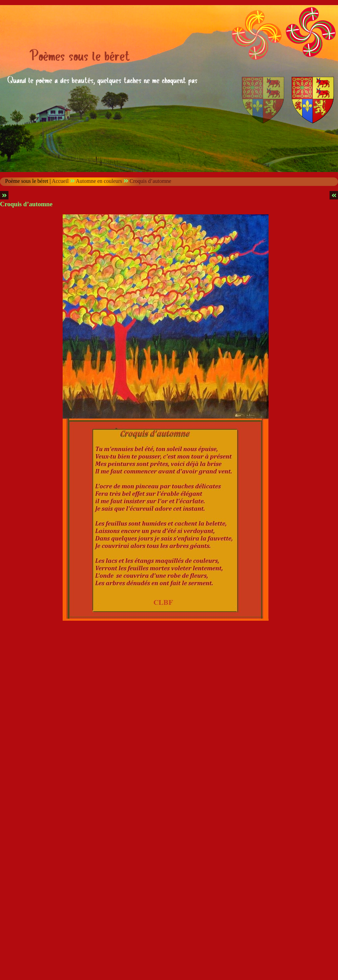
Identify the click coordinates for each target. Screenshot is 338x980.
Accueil (60, 181)
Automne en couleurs (99, 181)
